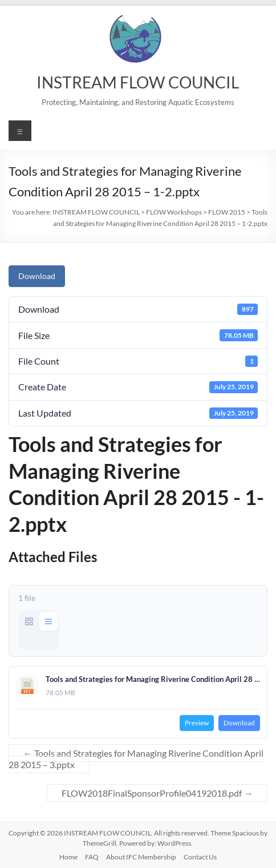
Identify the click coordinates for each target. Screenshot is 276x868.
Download (37, 276)
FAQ (92, 857)
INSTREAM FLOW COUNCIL (138, 82)
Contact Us (200, 857)
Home (68, 857)
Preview (197, 723)
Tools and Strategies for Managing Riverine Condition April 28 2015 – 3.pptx (136, 759)
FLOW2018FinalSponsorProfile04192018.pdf (157, 793)
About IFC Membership (141, 857)
